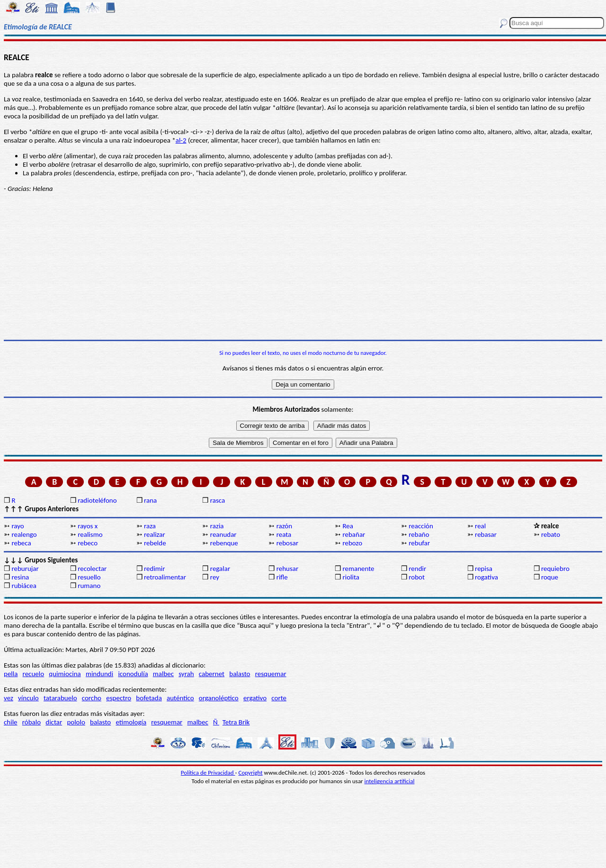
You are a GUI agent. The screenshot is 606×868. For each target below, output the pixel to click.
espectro (119, 698)
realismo (90, 534)
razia (217, 526)
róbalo (31, 722)
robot (417, 577)
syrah (186, 674)
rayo (18, 526)
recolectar (92, 569)
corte (279, 698)
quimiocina (65, 674)
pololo (76, 722)
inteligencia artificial (390, 781)
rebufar (419, 543)
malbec (163, 674)
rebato (551, 534)
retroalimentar (165, 577)
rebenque (224, 543)
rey (215, 577)
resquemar (271, 674)
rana (150, 500)
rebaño (419, 534)
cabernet (212, 674)
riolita (351, 577)
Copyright (251, 773)
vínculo (28, 698)
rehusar (288, 569)
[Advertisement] (303, 266)
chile (11, 722)
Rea (348, 526)
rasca (218, 500)
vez (9, 698)
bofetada (149, 698)
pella (11, 674)
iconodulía (133, 674)
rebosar (288, 543)
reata (284, 534)
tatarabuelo (60, 698)
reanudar (223, 534)
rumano (89, 586)
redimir (154, 569)
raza (150, 526)
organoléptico (219, 698)
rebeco (88, 543)
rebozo (352, 543)
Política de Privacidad (208, 773)
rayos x (88, 526)
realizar (155, 534)
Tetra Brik (236, 722)
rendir (417, 569)
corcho (92, 698)
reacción (421, 526)
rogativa (486, 577)
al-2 (181, 140)
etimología (131, 722)
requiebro (555, 569)
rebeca (21, 543)
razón (285, 526)
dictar (54, 722)
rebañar (354, 534)
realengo (24, 534)
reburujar (25, 569)
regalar (220, 569)
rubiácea (24, 586)
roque (550, 577)
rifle (282, 577)
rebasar (486, 534)
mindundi (99, 674)
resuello (89, 577)
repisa (484, 569)
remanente (358, 569)
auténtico (180, 698)
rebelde (155, 543)
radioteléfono (97, 500)
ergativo (255, 698)
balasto (240, 674)
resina (20, 577)
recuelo (34, 674)
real (480, 526)
